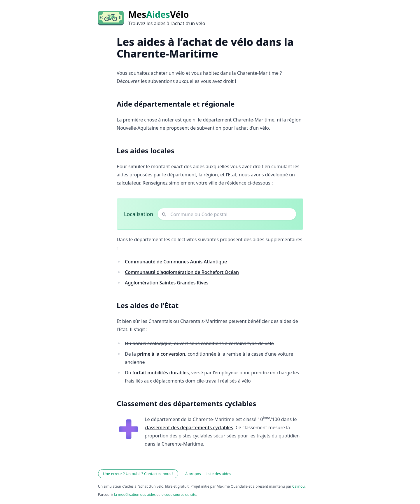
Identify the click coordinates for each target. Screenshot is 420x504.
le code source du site (178, 495)
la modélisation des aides (135, 495)
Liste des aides (218, 474)
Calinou (299, 486)
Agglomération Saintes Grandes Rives (167, 283)
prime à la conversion (161, 354)
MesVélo (159, 15)
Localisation (139, 214)
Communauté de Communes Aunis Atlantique (176, 262)
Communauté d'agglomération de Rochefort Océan (182, 272)
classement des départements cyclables (189, 427)
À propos (193, 474)
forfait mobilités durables (161, 373)
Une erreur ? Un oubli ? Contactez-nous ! (138, 474)
